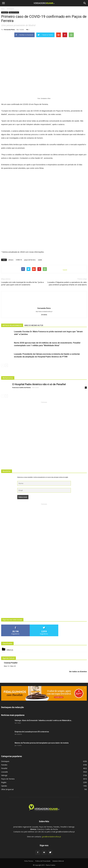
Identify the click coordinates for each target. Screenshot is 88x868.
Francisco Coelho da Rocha (21, 387)
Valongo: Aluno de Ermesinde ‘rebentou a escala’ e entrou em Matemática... (44, 720)
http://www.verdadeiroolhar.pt (44, 312)
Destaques (5, 12)
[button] (85, 3)
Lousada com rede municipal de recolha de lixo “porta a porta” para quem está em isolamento (22, 284)
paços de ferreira (30, 260)
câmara (11, 260)
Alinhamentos (8, 378)
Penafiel (4, 768)
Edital (9, 650)
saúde (40, 260)
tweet (65, 270)
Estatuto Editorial (58, 861)
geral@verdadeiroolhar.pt (51, 837)
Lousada (4, 772)
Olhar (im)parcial (7, 789)
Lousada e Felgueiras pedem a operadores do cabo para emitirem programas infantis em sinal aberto (67, 284)
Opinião (4, 786)
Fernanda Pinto (9, 30)
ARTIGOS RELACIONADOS (12, 325)
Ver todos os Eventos (78, 671)
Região (4, 782)
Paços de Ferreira (14, 12)
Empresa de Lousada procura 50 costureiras (32, 732)
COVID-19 (19, 260)
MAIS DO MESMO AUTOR (34, 325)
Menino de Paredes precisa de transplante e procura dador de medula (42, 743)
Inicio (3, 9)
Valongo (4, 775)
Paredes (4, 765)
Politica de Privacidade (43, 861)
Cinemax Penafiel (11, 663)
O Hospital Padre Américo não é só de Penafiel (39, 384)
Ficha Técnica (29, 861)
